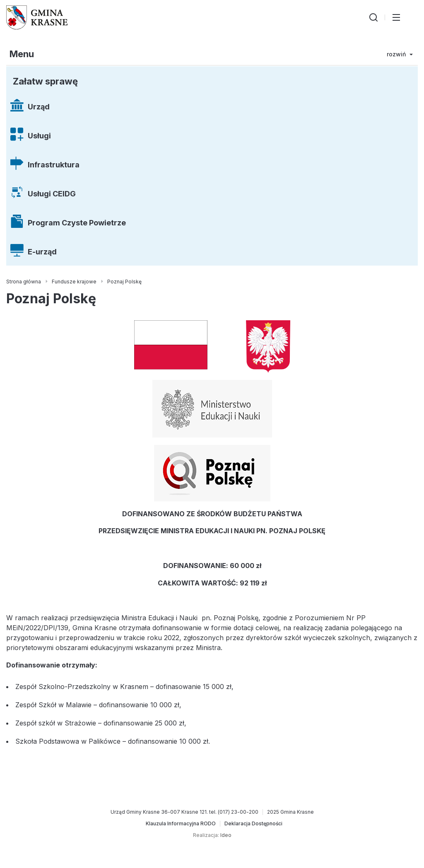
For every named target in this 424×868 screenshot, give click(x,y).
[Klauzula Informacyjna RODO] (181, 824)
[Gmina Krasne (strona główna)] (37, 17)
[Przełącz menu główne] (396, 17)
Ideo (226, 835)
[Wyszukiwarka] (373, 17)
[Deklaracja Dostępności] (253, 824)
